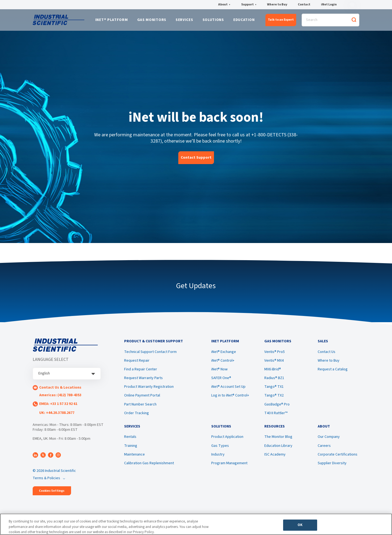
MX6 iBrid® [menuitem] (273, 372)
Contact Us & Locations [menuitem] (60, 389)
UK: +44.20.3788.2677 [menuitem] (57, 414)
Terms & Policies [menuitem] (46, 480)
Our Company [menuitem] (329, 441)
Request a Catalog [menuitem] (333, 372)
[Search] (330, 21)
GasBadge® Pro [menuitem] (277, 407)
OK (300, 526)
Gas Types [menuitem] (220, 450)
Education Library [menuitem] (278, 450)
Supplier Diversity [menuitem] (332, 467)
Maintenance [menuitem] (134, 458)
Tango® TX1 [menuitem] (274, 389)
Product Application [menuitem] (227, 441)
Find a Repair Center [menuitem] (141, 372)
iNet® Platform (112, 21)
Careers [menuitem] (324, 450)
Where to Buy (277, 5)
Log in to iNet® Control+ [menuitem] (230, 398)
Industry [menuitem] (218, 458)
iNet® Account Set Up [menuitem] (228, 389)
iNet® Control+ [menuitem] (223, 363)
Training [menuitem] (131, 450)
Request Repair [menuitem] (137, 363)
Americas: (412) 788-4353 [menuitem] (60, 397)
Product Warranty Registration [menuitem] (149, 389)
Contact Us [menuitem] (327, 355)
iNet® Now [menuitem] (219, 372)
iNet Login (329, 5)
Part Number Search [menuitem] (140, 407)
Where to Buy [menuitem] (329, 363)
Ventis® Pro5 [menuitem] (275, 355)
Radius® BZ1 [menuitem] (274, 381)
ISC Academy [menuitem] (275, 458)
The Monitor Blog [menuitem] (278, 441)
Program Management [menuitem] (229, 467)
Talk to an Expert (281, 21)
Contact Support (196, 159)
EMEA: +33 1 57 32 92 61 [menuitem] (58, 405)
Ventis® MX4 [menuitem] (274, 363)
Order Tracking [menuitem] (137, 416)
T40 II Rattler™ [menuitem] (276, 416)
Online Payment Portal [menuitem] (142, 398)
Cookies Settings (52, 492)
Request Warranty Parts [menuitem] (143, 381)
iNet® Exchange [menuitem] (224, 355)
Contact (304, 5)
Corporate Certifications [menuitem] (338, 458)
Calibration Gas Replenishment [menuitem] (149, 467)
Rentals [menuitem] (130, 441)
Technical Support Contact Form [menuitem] (150, 355)
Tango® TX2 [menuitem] (274, 398)
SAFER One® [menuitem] (221, 381)
